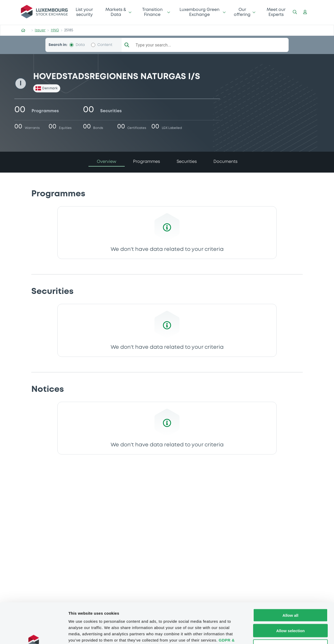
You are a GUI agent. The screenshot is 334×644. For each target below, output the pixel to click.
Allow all (291, 580)
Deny (291, 611)
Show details (274, 634)
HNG (55, 30)
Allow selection (290, 595)
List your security (84, 12)
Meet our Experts (276, 12)
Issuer (40, 30)
